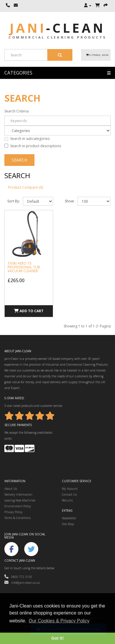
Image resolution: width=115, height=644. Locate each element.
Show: (70, 201)
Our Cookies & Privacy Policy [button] (59, 621)
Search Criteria (16, 111)
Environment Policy (18, 506)
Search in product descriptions (33, 146)
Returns (67, 500)
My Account (70, 489)
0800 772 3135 (18, 577)
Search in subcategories (27, 139)
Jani (57, 28)
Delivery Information (18, 494)
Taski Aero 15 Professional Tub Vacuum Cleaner (24, 267)
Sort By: (14, 201)
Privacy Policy (13, 512)
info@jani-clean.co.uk (22, 583)
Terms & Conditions (18, 518)
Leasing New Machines (20, 500)
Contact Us (69, 494)
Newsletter (69, 518)
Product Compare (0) (26, 187)
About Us (11, 489)
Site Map (68, 524)
